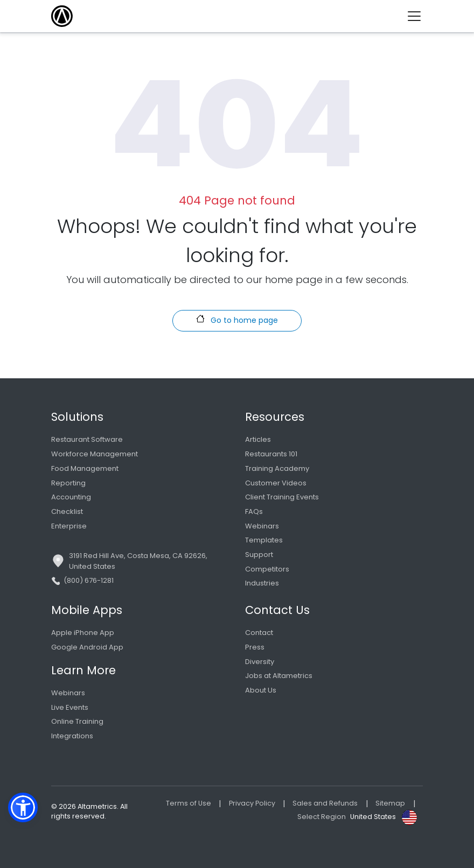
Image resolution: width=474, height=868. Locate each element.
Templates (264, 540)
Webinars (262, 526)
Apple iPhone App (83, 633)
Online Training (77, 721)
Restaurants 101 (271, 454)
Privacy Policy (252, 803)
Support (259, 555)
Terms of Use (189, 803)
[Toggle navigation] (418, 16)
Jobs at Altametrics (279, 676)
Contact (259, 633)
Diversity (260, 662)
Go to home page (237, 320)
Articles (258, 439)
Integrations (72, 736)
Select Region (322, 817)
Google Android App (87, 647)
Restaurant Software (87, 439)
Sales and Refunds (325, 803)
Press (255, 647)
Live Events (70, 707)
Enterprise (69, 526)
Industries (262, 583)
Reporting (68, 483)
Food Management (85, 468)
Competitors (267, 569)
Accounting (71, 497)
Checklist (67, 511)
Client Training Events (282, 497)
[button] (23, 807)
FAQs (254, 511)
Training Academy (277, 468)
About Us (261, 690)
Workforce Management (95, 454)
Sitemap (390, 803)
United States (373, 817)
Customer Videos (276, 483)
